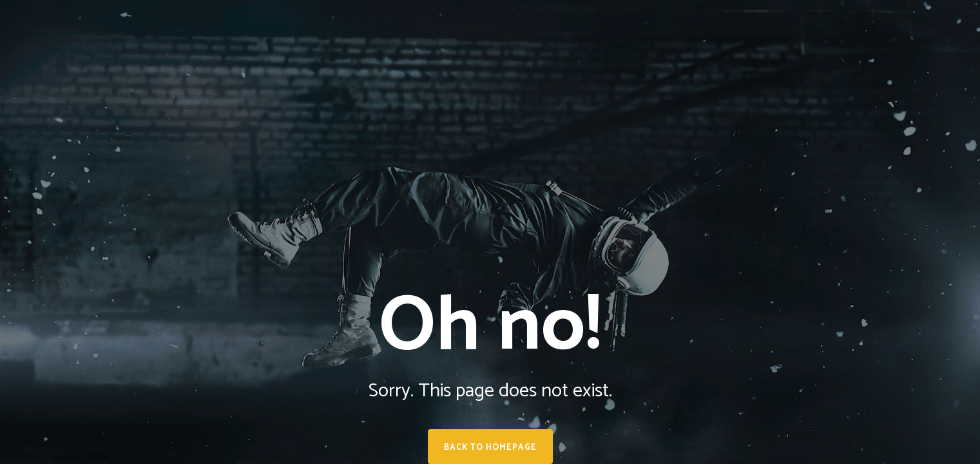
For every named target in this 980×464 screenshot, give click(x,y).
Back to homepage (490, 448)
